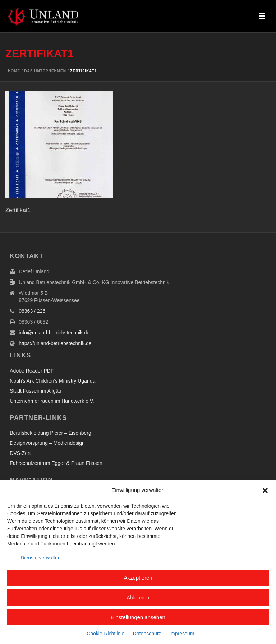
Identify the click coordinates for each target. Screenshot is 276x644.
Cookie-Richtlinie (105, 634)
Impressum (182, 634)
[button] (265, 490)
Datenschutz (147, 634)
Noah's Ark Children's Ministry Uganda (52, 381)
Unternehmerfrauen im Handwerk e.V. (52, 401)
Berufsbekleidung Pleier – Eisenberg (50, 433)
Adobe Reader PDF (32, 371)
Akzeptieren (138, 578)
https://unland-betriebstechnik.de (55, 343)
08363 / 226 (32, 311)
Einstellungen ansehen (138, 617)
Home (14, 71)
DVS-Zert (20, 453)
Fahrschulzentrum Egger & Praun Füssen (56, 463)
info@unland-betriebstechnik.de (54, 333)
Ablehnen (138, 597)
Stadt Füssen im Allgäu (35, 391)
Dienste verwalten (40, 558)
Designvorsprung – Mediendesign (47, 443)
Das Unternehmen (45, 71)
